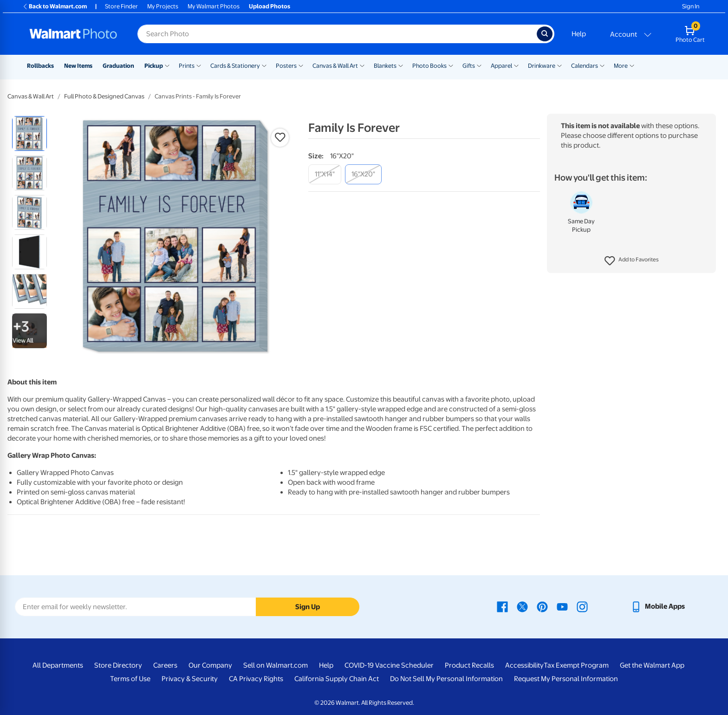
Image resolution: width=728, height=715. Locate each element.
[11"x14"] (325, 174)
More (621, 66)
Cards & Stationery (235, 66)
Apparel (501, 66)
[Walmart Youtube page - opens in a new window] (562, 606)
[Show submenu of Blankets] (401, 65)
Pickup (154, 66)
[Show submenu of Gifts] (479, 65)
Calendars (585, 66)
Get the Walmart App (652, 665)
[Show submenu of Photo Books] (451, 65)
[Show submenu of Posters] (301, 65)
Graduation (118, 66)
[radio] (29, 133)
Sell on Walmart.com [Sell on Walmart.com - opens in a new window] (276, 665)
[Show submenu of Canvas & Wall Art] (362, 65)
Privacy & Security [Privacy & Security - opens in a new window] (190, 679)
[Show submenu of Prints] (199, 65)
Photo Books (429, 66)
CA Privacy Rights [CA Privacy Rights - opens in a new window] (256, 679)
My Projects (163, 6)
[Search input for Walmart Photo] (337, 34)
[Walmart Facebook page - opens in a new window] (502, 606)
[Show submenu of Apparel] (516, 65)
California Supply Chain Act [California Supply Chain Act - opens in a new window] (337, 679)
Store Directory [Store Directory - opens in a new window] (118, 665)
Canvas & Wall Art (335, 66)
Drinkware (542, 66)
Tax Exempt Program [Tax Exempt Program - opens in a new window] (576, 665)
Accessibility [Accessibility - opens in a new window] (524, 665)
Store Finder (121, 6)
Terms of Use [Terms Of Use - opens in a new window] (130, 679)
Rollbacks (40, 66)
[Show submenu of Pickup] (167, 65)
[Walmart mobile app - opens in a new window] (658, 606)
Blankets (385, 66)
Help (579, 34)
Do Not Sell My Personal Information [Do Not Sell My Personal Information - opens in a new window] (446, 679)
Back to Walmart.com (55, 6)
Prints (187, 66)
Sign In (691, 6)
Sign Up (308, 607)
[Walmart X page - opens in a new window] (522, 606)
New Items (78, 66)
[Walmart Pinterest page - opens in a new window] (542, 606)
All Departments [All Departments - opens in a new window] (58, 665)
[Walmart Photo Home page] (73, 34)
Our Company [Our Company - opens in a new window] (210, 665)
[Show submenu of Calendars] (602, 65)
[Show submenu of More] (632, 65)
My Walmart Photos (214, 6)
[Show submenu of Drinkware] (559, 65)
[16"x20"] (363, 174)
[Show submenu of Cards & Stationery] (264, 65)
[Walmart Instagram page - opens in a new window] (582, 606)
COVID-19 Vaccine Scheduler (389, 665)
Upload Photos (270, 6)
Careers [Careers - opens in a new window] (165, 665)
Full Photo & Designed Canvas (104, 96)
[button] (632, 261)
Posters (286, 66)
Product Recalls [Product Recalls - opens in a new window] (469, 665)
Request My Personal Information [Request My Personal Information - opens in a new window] (566, 679)
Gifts (469, 66)
